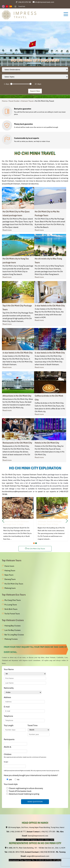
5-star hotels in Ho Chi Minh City (50, 353)
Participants (10, 739)
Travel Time (33, 725)
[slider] (11, 84)
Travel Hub (22, 6)
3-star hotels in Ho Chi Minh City (50, 306)
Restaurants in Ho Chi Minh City (17, 443)
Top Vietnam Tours (12, 560)
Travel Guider (14, 101)
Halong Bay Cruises (12, 626)
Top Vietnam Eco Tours (14, 595)
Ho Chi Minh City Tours (14, 584)
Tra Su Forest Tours (12, 614)
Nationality (9, 688)
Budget (6, 762)
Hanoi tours (9, 566)
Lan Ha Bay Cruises (12, 630)
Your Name (9, 669)
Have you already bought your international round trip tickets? (31, 775)
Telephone (9, 716)
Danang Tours (10, 579)
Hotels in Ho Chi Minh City (47, 443)
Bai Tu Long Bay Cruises (14, 635)
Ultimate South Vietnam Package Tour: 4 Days (52, 519)
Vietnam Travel (27, 101)
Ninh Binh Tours (11, 609)
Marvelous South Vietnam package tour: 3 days (18, 519)
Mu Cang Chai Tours (13, 600)
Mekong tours (10, 588)
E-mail (7, 707)
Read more (7, 230)
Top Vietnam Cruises (13, 620)
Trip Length (9, 725)
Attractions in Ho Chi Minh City (17, 396)
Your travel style (11, 784)
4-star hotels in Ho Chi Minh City (18, 353)
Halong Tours (10, 570)
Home (4, 101)
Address (7, 697)
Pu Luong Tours (11, 605)
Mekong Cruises (11, 639)
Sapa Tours (9, 575)
